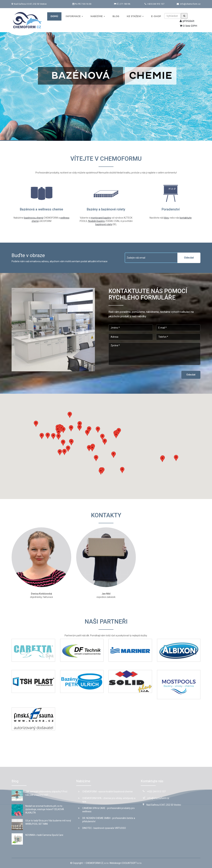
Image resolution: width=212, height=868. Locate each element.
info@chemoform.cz (190, 4)
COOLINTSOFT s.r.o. (132, 863)
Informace (74, 16)
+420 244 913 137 (156, 4)
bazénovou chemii (34, 218)
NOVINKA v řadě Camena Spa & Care (44, 835)
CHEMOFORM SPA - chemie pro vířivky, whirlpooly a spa (107, 800)
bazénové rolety (104, 224)
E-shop (156, 16)
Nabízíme (98, 16)
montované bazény (101, 218)
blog (166, 218)
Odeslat (189, 258)
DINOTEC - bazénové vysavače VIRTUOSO (102, 828)
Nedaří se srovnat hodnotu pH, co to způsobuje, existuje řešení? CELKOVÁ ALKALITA (45, 809)
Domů (54, 16)
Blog (116, 16)
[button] (79, 428)
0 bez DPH (188, 26)
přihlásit (187, 21)
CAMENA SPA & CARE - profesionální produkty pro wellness (106, 810)
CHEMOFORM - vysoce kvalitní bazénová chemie (105, 792)
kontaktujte (186, 218)
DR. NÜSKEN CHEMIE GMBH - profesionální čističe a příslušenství (107, 820)
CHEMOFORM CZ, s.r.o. (97, 863)
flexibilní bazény (96, 221)
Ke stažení (135, 16)
